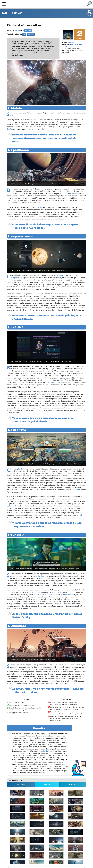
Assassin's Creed (54, 382)
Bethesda (71, 42)
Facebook (21, 784)
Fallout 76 (81, 590)
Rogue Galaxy (60, 275)
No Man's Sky (66, 595)
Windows (28, 31)
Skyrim (79, 504)
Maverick (18, 30)
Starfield (23, 53)
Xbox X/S (31, 34)
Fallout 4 (75, 194)
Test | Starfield (12, 13)
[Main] (4, 4)
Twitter (47, 784)
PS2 (24, 34)
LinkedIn (73, 784)
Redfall (79, 515)
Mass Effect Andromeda (43, 595)
